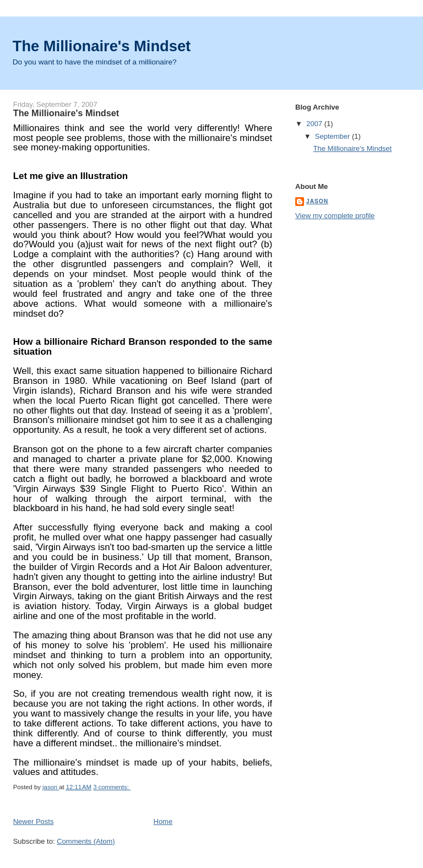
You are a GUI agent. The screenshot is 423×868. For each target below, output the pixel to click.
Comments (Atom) (86, 841)
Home (163, 821)
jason (317, 201)
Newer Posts (34, 821)
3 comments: (112, 787)
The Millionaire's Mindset (102, 46)
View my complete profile (335, 216)
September (333, 136)
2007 (315, 124)
